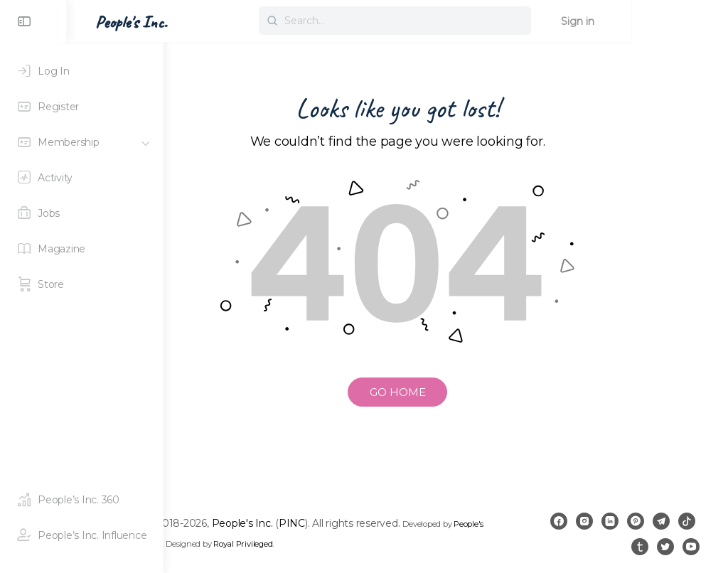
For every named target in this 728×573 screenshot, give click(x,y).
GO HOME (446, 392)
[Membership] (82, 142)
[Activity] (82, 178)
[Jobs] (82, 213)
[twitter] (665, 547)
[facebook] (584, 521)
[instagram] (610, 521)
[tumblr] (640, 547)
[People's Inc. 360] (82, 500)
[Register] (82, 107)
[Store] (82, 284)
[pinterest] (661, 521)
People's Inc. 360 (273, 544)
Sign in (674, 21)
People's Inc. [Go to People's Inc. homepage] (228, 22)
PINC (389, 524)
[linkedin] (636, 521)
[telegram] (687, 521)
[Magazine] (82, 249)
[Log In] (82, 71)
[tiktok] (614, 547)
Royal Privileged (423, 544)
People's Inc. (338, 524)
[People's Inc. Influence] (82, 535)
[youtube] (691, 547)
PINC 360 (323, 544)
